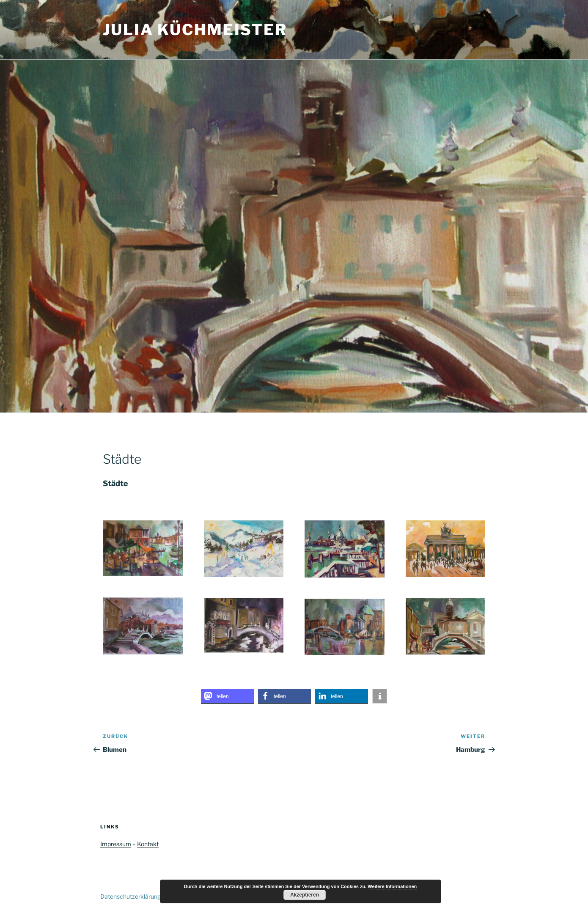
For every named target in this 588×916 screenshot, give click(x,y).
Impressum (116, 844)
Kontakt (148, 844)
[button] (227, 696)
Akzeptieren (305, 895)
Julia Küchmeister (195, 30)
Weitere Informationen (392, 886)
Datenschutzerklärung (131, 896)
